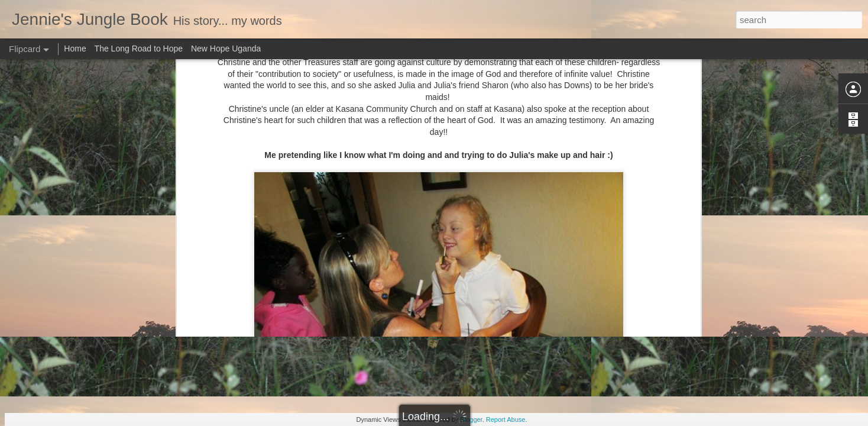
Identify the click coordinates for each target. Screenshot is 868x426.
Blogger (471, 419)
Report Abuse (506, 419)
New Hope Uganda (226, 49)
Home (75, 49)
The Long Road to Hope (139, 49)
